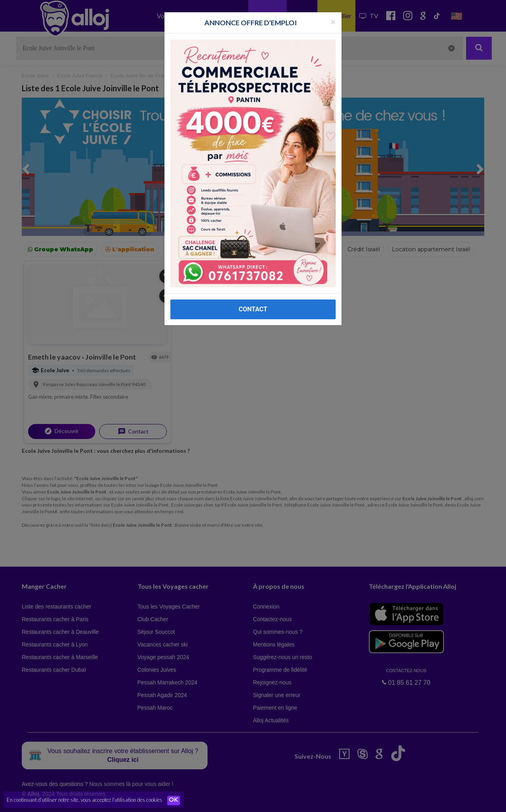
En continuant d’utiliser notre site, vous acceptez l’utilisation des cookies (85, 800)
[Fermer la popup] (333, 22)
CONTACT (253, 309)
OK (174, 801)
